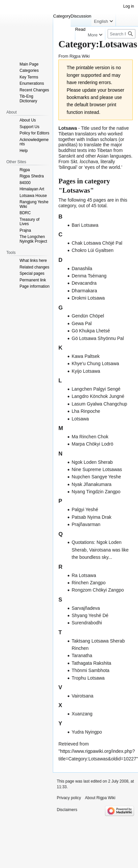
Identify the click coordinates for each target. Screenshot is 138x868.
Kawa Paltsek (86, 356)
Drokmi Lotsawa (88, 298)
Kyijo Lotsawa (86, 371)
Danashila (82, 268)
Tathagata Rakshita (91, 663)
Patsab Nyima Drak (92, 517)
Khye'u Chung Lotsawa (95, 363)
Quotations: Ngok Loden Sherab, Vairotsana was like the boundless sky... (100, 550)
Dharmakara (84, 291)
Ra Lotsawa (84, 575)
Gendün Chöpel (88, 316)
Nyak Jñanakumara (92, 484)
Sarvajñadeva (86, 608)
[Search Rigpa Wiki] (121, 34)
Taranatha (82, 655)
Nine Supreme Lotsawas (97, 469)
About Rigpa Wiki (100, 798)
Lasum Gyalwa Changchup (99, 404)
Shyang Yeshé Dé (90, 615)
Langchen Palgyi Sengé (96, 389)
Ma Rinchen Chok (90, 437)
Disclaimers (67, 810)
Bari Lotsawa (85, 225)
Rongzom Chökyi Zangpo (98, 590)
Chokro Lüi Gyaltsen (93, 250)
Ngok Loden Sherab (92, 462)
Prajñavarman (86, 524)
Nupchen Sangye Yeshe (96, 477)
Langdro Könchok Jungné (98, 396)
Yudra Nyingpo (87, 732)
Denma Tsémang (89, 276)
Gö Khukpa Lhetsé (91, 331)
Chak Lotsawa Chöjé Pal (97, 243)
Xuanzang (82, 714)
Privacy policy (69, 798)
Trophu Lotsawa (88, 678)
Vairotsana (83, 696)
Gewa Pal (82, 323)
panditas (67, 145)
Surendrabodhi (87, 623)
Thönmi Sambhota (90, 670)
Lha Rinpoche (86, 411)
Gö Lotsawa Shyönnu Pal (98, 338)
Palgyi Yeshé (85, 509)
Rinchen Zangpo (89, 583)
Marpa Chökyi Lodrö (92, 444)
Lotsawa (80, 419)
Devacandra (84, 283)
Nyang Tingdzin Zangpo (96, 492)
